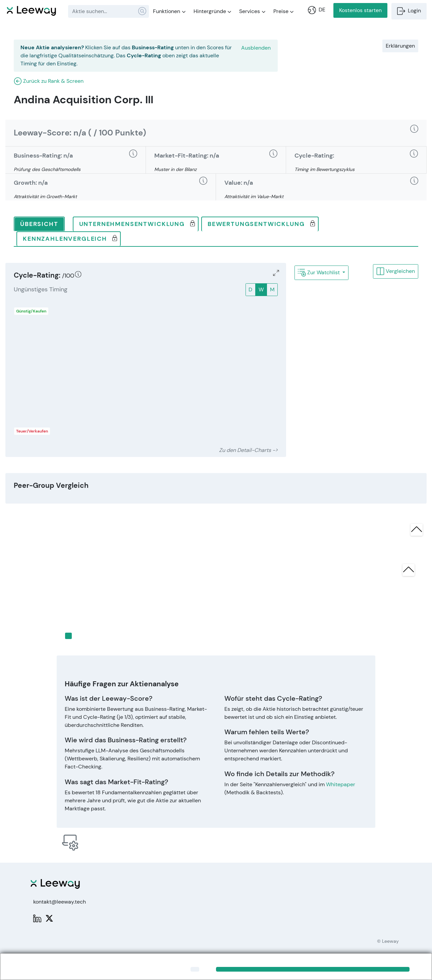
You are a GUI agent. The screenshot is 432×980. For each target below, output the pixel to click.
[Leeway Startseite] (31, 10)
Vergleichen (396, 271)
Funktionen (169, 11)
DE (317, 10)
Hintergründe (212, 11)
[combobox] (109, 11)
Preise (284, 11)
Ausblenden (256, 48)
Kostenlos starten (360, 10)
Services (252, 11)
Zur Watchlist (319, 273)
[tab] (39, 224)
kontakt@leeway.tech (60, 902)
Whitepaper (341, 784)
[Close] (195, 969)
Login (409, 11)
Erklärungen (400, 46)
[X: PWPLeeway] (49, 918)
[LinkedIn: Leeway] (37, 918)
